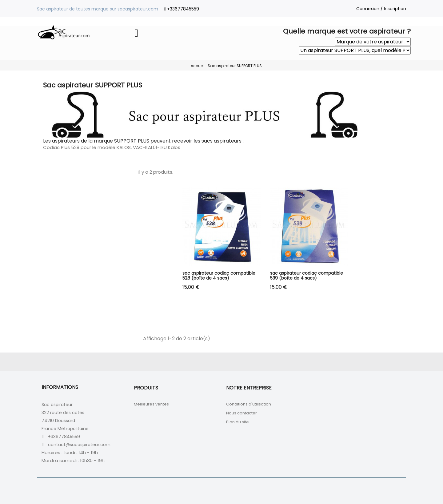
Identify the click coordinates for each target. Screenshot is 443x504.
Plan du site (237, 422)
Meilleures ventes (151, 404)
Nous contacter (241, 413)
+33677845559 (183, 9)
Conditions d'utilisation (249, 404)
